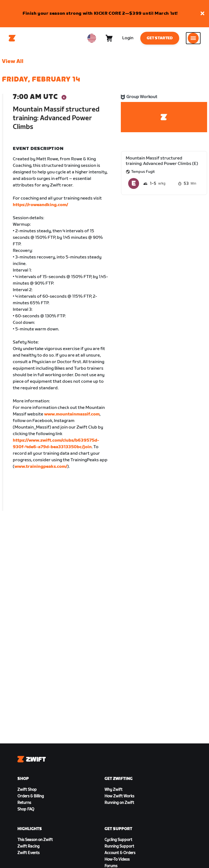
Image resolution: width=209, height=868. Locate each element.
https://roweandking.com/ (40, 205)
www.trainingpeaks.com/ (41, 467)
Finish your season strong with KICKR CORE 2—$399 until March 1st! (100, 13)
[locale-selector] (92, 38)
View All (13, 61)
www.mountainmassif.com (72, 414)
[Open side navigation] (193, 38)
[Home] (12, 38)
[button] (202, 14)
